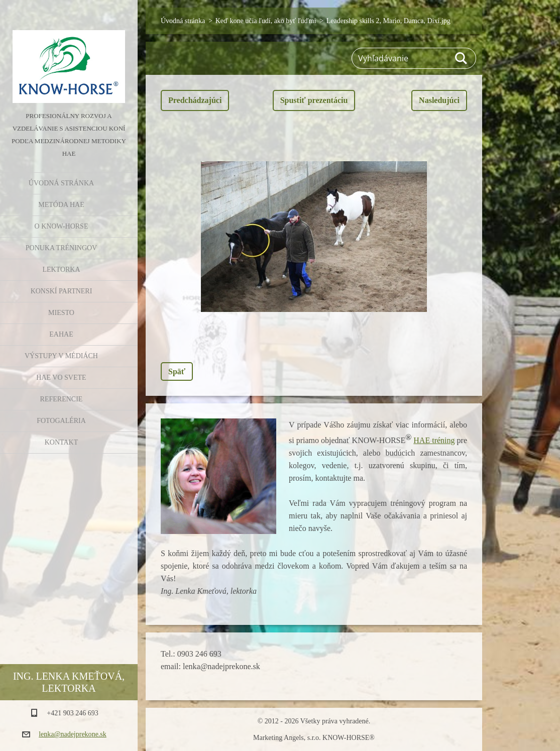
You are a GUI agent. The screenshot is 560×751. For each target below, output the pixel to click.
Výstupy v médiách (61, 356)
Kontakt (62, 442)
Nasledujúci (439, 100)
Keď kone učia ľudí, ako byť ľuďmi (266, 21)
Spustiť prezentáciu (314, 100)
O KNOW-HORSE (62, 226)
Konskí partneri (62, 291)
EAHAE (61, 334)
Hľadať (462, 58)
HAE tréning (434, 440)
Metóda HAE (61, 205)
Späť (177, 371)
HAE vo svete (61, 378)
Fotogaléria (61, 421)
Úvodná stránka (61, 183)
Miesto (61, 313)
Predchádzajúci (195, 100)
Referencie (62, 399)
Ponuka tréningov (61, 248)
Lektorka (61, 270)
